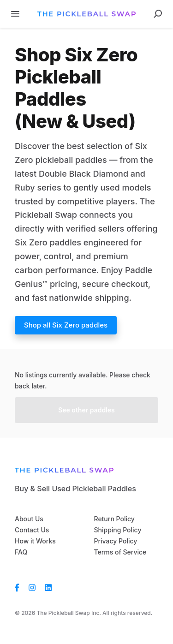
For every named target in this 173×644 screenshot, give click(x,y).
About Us (29, 519)
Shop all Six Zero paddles (66, 325)
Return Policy (114, 519)
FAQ (21, 552)
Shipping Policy (118, 530)
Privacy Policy (116, 541)
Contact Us (32, 530)
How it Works (35, 541)
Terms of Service (120, 552)
